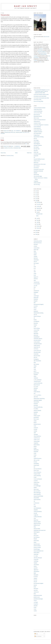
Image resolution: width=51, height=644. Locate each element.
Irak (35, 393)
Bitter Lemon (36, 118)
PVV (28, 132)
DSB (35, 457)
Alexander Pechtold (38, 344)
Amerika (35, 256)
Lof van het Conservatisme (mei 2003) (41, 98)
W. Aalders (36, 409)
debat (35, 368)
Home (16, 153)
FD (34, 467)
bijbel (35, 573)
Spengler (35, 173)
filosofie (35, 582)
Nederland (36, 299)
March (38, 224)
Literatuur (36, 332)
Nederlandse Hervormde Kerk (40, 530)
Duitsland (36, 388)
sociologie (36, 602)
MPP (35, 272)
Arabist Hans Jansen (38, 109)
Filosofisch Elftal (37, 352)
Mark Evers (36, 163)
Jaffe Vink (36, 397)
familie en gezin (37, 416)
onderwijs (36, 279)
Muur (35, 527)
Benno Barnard (37, 115)
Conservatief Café (37, 351)
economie (36, 306)
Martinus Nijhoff (37, 522)
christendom (36, 260)
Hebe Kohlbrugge (37, 493)
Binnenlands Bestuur (38, 116)
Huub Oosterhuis (37, 499)
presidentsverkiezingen (38, 599)
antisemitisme (36, 571)
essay (35, 369)
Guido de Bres (37, 482)
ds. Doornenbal (37, 284)
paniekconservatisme (38, 595)
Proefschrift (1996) (37, 100)
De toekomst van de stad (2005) (40, 96)
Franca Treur (36, 470)
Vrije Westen (36, 565)
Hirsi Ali (35, 357)
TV (34, 265)
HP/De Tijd (36, 152)
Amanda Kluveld (37, 381)
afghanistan (36, 570)
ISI (34, 157)
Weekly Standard (37, 183)
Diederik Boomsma (38, 458)
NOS (35, 294)
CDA (35, 267)
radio (35, 280)
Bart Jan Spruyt (26, 6)
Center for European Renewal (40, 120)
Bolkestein (36, 311)
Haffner (35, 488)
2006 (36, 234)
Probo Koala (36, 541)
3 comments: (17, 146)
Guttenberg (36, 484)
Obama (35, 308)
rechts (35, 426)
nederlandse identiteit (38, 339)
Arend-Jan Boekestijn (38, 111)
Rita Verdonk (36, 364)
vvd (34, 270)
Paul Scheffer (36, 402)
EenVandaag (36, 464)
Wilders (3, 133)
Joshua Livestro (37, 161)
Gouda (35, 477)
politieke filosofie (37, 424)
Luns (35, 518)
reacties (35, 600)
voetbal (35, 611)
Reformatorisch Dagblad (39, 304)
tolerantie (36, 606)
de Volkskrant (36, 321)
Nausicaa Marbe (37, 529)
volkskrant (36, 378)
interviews (36, 258)
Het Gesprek (36, 147)
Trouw (35, 309)
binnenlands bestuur (10, 132)
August (38, 210)
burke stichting (9, 148)
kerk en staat (36, 419)
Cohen (35, 455)
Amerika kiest (36, 282)
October (38, 206)
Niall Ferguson (37, 532)
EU (34, 289)
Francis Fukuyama (37, 472)
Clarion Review (37, 121)
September (39, 208)
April (38, 222)
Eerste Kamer (36, 465)
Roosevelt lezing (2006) (38, 101)
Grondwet (36, 481)
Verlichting (36, 561)
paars (35, 594)
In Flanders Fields (37, 154)
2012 (36, 195)
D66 (35, 303)
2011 (36, 197)
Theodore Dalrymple (38, 558)
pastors (35, 422)
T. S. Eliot (36, 556)
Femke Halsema (37, 392)
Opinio (35, 255)
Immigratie (36, 292)
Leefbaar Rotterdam (38, 517)
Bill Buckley (36, 450)
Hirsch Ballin (36, 498)
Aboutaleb (36, 434)
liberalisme (36, 589)
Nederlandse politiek (21, 132)
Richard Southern (37, 546)
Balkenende (36, 298)
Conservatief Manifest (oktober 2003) (41, 94)
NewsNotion (36, 168)
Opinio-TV (36, 277)
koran (35, 587)
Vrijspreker (36, 181)
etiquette (35, 578)
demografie (36, 575)
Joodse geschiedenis (38, 511)
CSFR (35, 453)
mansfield (36, 374)
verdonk (35, 431)
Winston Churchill (37, 410)
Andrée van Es (37, 440)
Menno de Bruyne (37, 316)
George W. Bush (37, 474)
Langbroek (36, 515)
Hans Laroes (36, 489)
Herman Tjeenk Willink (38, 496)
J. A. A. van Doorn (37, 395)
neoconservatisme (37, 340)
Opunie (35, 534)
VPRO (35, 366)
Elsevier (35, 138)
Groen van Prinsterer (38, 479)
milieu (35, 376)
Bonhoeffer (36, 452)
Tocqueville (36, 559)
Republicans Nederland (38, 171)
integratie (36, 301)
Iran (35, 505)
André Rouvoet (37, 438)
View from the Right (38, 176)
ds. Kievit (36, 577)
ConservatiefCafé (37, 127)
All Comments (38, 636)
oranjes (35, 421)
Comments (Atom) (10, 156)
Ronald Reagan (37, 549)
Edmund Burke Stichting (39, 137)
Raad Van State (37, 544)
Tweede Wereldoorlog (38, 407)
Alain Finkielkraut (37, 436)
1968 (35, 433)
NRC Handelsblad (37, 361)
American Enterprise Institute (40, 108)
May (37, 220)
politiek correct (37, 597)
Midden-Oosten (37, 525)
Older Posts (29, 153)
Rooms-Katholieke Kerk (39, 551)
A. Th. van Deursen (38, 380)
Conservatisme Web (38, 130)
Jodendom (36, 510)
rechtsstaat (36, 428)
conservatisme (17, 148)
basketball (36, 412)
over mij (35, 285)
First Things (36, 140)
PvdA (35, 275)
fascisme (35, 580)
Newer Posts (3, 153)
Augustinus (36, 443)
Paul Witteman (37, 537)
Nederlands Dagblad (38, 400)
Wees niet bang (37, 184)
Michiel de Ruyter (37, 523)
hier (26, 144)
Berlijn (35, 448)
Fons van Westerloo (38, 469)
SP (34, 318)
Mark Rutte (36, 333)
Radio (2, 140)
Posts (36, 634)
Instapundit (36, 156)
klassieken (36, 323)
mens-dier (36, 590)
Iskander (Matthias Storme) (39, 159)
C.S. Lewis (36, 387)
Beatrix (35, 446)
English (35, 390)
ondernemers (36, 592)
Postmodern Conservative (39, 169)
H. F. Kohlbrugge (37, 486)
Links (35, 327)
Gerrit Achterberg (37, 476)
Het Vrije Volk (37, 149)
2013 (36, 193)
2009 (36, 201)
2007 (36, 232)
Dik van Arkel (37, 460)
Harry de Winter (37, 356)
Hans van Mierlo (37, 491)
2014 (36, 191)
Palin (35, 363)
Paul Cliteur (36, 535)
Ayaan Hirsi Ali (37, 347)
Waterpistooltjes (5, 15)
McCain (35, 315)
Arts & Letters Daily (38, 113)
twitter (35, 607)
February (38, 226)
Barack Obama (37, 445)
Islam (35, 251)
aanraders (36, 568)
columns (35, 246)
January (38, 228)
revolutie (35, 429)
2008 (36, 230)
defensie (35, 414)
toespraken (36, 604)
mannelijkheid (37, 337)
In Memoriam (36, 503)
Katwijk (35, 513)
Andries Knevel (37, 345)
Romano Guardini (37, 547)
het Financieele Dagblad (38, 583)
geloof (35, 371)
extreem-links (36, 330)
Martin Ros (36, 520)
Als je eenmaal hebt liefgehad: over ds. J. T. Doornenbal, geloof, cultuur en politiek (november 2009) (42, 91)
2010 (36, 199)
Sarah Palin (36, 554)
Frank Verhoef (37, 142)
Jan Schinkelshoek (37, 508)
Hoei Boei (36, 150)
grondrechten (36, 373)
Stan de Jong (36, 174)
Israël (35, 506)
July (37, 212)
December (39, 202)
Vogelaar (35, 563)
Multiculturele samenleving (39, 398)
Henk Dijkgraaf (37, 144)
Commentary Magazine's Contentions (41, 125)
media (35, 274)
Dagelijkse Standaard (38, 132)
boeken (35, 320)
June (37, 218)
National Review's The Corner (40, 164)
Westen (35, 566)
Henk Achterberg (37, 494)
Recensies (36, 244)
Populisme (36, 404)
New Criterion (37, 166)
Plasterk (35, 539)
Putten (35, 542)
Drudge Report (37, 135)
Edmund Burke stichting (39, 313)
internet (35, 585)
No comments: (18, 131)
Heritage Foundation (38, 145)
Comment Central (37, 123)
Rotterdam (36, 405)
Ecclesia (35, 462)
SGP (35, 287)
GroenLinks (36, 354)
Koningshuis (36, 359)
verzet (35, 609)
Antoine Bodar (37, 441)
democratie (36, 335)
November (39, 204)
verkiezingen (36, 296)
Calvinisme (36, 349)
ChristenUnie (36, 291)
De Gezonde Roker (37, 133)
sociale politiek (37, 342)
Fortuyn (35, 325)
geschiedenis (36, 417)
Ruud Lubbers (37, 553)
